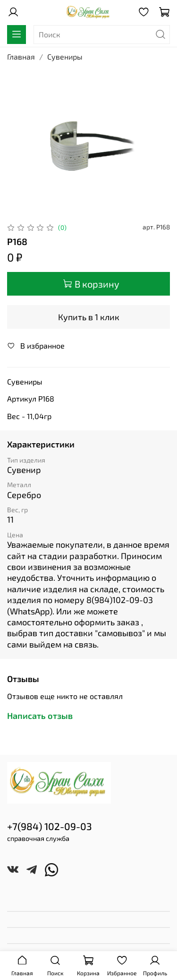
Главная (21, 57)
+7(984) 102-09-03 (50, 826)
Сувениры (65, 57)
